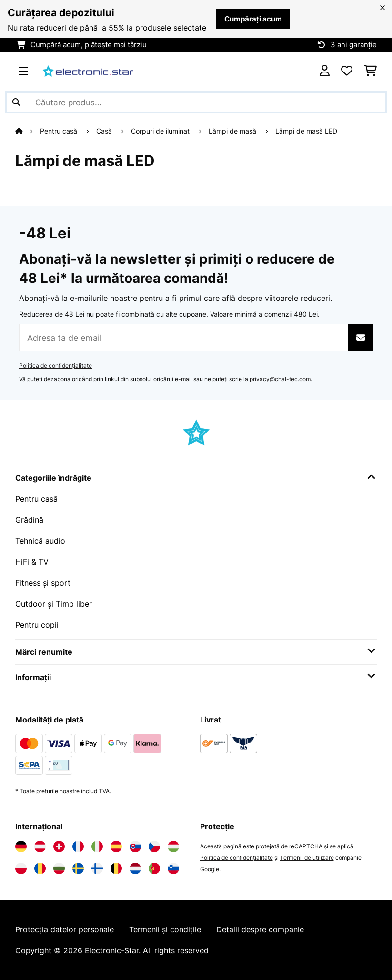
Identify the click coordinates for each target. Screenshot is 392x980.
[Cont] (325, 71)
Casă (105, 131)
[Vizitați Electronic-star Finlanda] (97, 868)
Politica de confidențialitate (55, 366)
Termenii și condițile (165, 929)
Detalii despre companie (260, 929)
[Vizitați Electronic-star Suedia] (78, 868)
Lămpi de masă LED (307, 131)
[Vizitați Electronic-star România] (40, 868)
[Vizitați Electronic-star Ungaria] (173, 846)
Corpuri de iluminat (161, 131)
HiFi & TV (32, 562)
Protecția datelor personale (65, 929)
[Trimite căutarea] (16, 102)
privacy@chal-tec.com (280, 379)
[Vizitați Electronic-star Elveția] (59, 846)
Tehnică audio (40, 541)
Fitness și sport (43, 583)
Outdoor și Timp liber (54, 604)
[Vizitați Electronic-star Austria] (40, 846)
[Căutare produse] (196, 102)
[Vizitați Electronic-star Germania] (21, 846)
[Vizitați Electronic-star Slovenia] (173, 868)
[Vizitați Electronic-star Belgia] (116, 868)
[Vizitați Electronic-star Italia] (97, 846)
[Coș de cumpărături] (370, 71)
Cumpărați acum (253, 19)
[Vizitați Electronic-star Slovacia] (135, 846)
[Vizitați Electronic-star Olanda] (135, 868)
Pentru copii (37, 625)
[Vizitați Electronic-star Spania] (116, 846)
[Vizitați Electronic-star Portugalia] (154, 868)
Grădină (29, 520)
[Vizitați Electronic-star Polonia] (21, 868)
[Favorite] (347, 71)
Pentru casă (60, 131)
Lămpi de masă (233, 131)
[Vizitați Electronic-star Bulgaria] (59, 868)
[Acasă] (28, 131)
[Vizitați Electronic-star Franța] (78, 846)
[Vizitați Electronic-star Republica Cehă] (154, 846)
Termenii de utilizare (307, 858)
